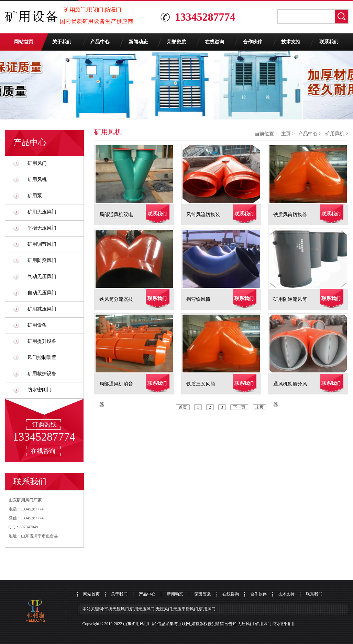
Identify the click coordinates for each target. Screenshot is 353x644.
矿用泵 (35, 196)
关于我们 (62, 42)
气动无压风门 (42, 277)
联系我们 (329, 42)
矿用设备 (37, 325)
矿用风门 (37, 163)
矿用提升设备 (42, 341)
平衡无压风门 (42, 228)
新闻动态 (138, 42)
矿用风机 (37, 180)
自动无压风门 (42, 293)
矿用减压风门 (42, 309)
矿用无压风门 (42, 212)
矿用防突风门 (42, 260)
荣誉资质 (176, 42)
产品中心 (100, 42)
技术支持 (291, 42)
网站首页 (24, 42)
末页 (260, 407)
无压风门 (246, 624)
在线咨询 (214, 42)
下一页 (239, 407)
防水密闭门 (40, 390)
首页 (183, 407)
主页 (286, 134)
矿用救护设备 (42, 374)
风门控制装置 (42, 357)
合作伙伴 (253, 42)
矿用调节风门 (42, 244)
